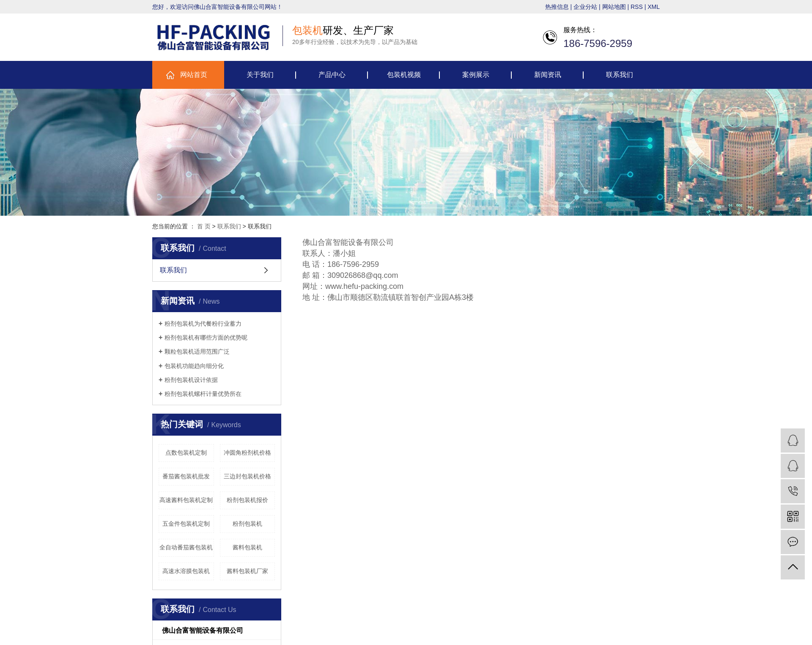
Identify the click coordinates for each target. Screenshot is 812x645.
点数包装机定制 (186, 453)
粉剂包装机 (247, 524)
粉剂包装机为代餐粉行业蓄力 (203, 324)
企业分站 (585, 7)
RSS (637, 7)
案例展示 (476, 75)
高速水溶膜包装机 (186, 571)
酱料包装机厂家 (247, 571)
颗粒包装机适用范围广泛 (197, 351)
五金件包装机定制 (186, 524)
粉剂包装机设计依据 (191, 380)
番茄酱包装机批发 (186, 476)
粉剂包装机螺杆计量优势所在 (203, 394)
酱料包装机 (247, 547)
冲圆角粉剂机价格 (247, 453)
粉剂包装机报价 (247, 500)
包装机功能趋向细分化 (194, 366)
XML (654, 7)
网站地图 (614, 7)
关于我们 (260, 75)
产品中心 (332, 75)
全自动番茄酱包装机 (186, 547)
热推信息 (557, 7)
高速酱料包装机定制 (186, 500)
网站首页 (194, 75)
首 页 (204, 226)
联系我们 (620, 75)
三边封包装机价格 (247, 476)
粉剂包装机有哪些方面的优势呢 (206, 338)
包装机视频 (404, 75)
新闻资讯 (548, 75)
